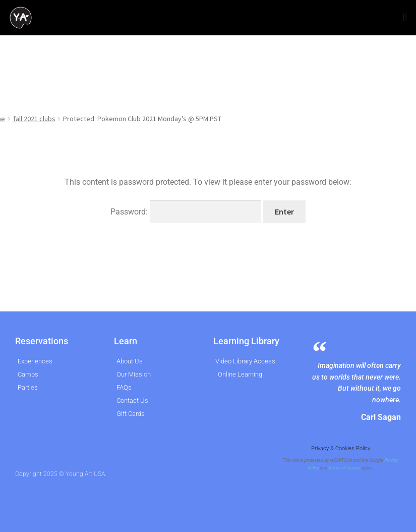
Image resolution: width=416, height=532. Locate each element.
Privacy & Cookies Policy (341, 448)
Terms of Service (344, 468)
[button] (405, 18)
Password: (186, 212)
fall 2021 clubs (34, 119)
